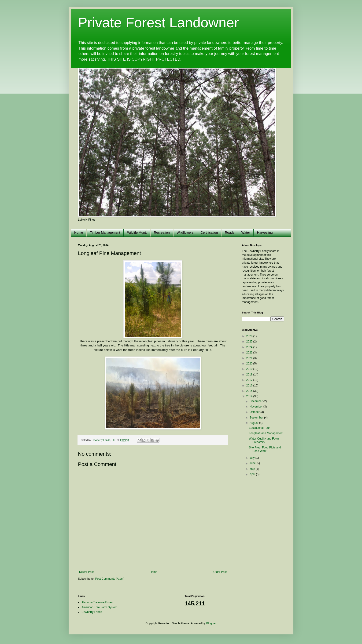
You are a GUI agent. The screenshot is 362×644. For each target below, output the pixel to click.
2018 (250, 375)
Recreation (162, 233)
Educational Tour (259, 428)
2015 (250, 391)
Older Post (220, 572)
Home (79, 233)
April (253, 474)
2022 (250, 353)
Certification (209, 233)
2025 (250, 342)
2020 (250, 364)
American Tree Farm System (99, 607)
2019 (250, 369)
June (253, 463)
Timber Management (105, 233)
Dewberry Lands (92, 612)
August (254, 423)
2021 (250, 358)
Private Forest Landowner (158, 23)
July (253, 458)
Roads (229, 233)
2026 (250, 336)
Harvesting (265, 233)
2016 (250, 386)
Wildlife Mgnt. (137, 233)
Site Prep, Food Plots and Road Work (265, 449)
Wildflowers (185, 233)
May (253, 469)
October (255, 412)
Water (246, 233)
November (257, 407)
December (257, 401)
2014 (250, 396)
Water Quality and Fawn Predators (264, 440)
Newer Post (86, 572)
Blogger (211, 623)
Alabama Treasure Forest (97, 602)
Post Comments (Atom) (110, 579)
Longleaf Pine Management (266, 433)
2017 (250, 380)
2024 (250, 347)
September (257, 418)
